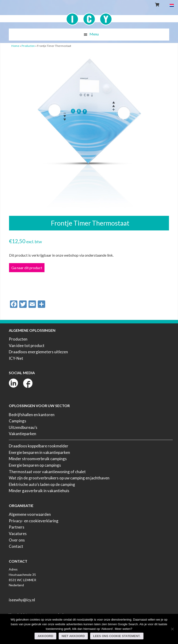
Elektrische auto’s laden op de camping (42, 484)
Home (15, 46)
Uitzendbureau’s (23, 427)
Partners (17, 527)
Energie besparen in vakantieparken (39, 452)
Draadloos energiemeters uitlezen (38, 352)
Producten (28, 46)
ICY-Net (16, 358)
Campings (17, 421)
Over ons (17, 540)
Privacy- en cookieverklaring (34, 521)
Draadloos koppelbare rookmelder (39, 446)
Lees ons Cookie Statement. (117, 636)
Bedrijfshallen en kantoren (32, 415)
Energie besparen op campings (35, 465)
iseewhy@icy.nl (22, 600)
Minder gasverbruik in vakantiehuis (39, 491)
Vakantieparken (22, 434)
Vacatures (18, 534)
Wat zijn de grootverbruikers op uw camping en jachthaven (59, 478)
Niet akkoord (73, 636)
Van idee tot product (27, 346)
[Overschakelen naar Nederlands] (172, 5)
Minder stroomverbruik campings (38, 459)
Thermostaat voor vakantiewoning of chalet (47, 472)
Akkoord (45, 636)
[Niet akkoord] (172, 629)
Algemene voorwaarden (30, 514)
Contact (16, 546)
